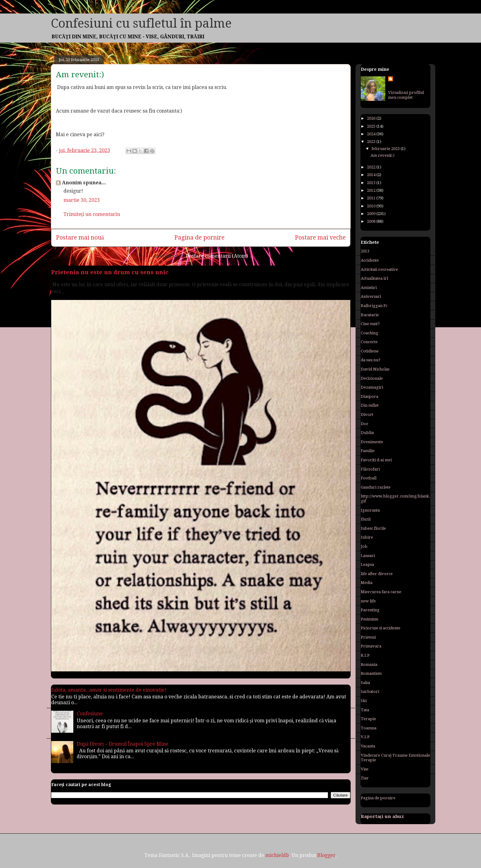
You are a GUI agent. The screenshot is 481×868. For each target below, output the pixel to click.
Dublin (367, 433)
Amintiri (369, 288)
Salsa (365, 683)
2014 (372, 175)
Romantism (371, 673)
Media (367, 583)
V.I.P (365, 737)
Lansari (368, 556)
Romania (369, 664)
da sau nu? (371, 360)
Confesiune (90, 714)
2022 (372, 167)
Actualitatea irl (374, 278)
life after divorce (377, 574)
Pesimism (369, 619)
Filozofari (370, 469)
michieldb (277, 855)
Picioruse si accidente (381, 628)
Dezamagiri (372, 387)
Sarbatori (370, 691)
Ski (364, 701)
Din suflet (370, 405)
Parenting (370, 610)
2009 (372, 214)
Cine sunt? (370, 324)
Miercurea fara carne (381, 592)
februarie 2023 (386, 149)
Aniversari (371, 296)
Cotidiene (370, 351)
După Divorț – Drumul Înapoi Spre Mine (123, 744)
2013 (372, 183)
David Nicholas (375, 369)
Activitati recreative (379, 269)
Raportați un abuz (382, 816)
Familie (368, 451)
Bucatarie (370, 315)
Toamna (369, 728)
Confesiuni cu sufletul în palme (141, 23)
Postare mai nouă (80, 238)
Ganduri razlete (376, 487)
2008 (372, 221)
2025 (372, 126)
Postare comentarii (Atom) (217, 256)
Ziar (365, 778)
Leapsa (367, 565)
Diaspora (369, 396)
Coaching (369, 333)
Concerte (369, 342)
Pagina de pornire (199, 238)
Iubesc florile (373, 528)
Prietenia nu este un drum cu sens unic (110, 272)
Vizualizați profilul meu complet (406, 95)
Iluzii (366, 519)
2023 (372, 142)
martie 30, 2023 (82, 200)
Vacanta (368, 746)
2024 (372, 134)
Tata (365, 710)
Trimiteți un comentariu (92, 214)
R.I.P (365, 655)
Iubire (367, 537)
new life (368, 601)
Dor (365, 424)
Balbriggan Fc (374, 306)
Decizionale (372, 378)
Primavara (371, 646)
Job (364, 546)
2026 (372, 118)
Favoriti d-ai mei (376, 460)
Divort (367, 415)
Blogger (326, 855)
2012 (372, 190)
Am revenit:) (383, 155)
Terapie (368, 719)
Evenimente (372, 442)
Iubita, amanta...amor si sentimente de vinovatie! (109, 690)
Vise (365, 769)
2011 (372, 198)
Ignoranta (370, 510)
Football (369, 478)
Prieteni (368, 637)
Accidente (370, 260)
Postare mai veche (320, 238)
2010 (372, 206)
